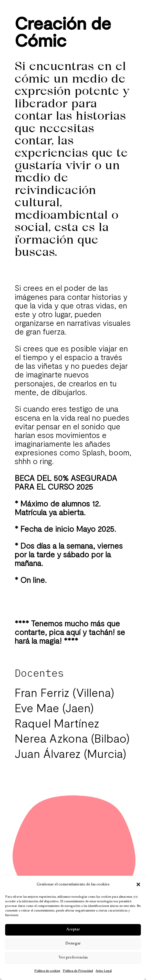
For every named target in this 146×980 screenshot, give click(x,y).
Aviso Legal (104, 971)
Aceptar (73, 930)
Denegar (73, 944)
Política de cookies (47, 971)
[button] (138, 884)
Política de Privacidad (78, 971)
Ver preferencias (73, 958)
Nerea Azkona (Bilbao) (72, 738)
